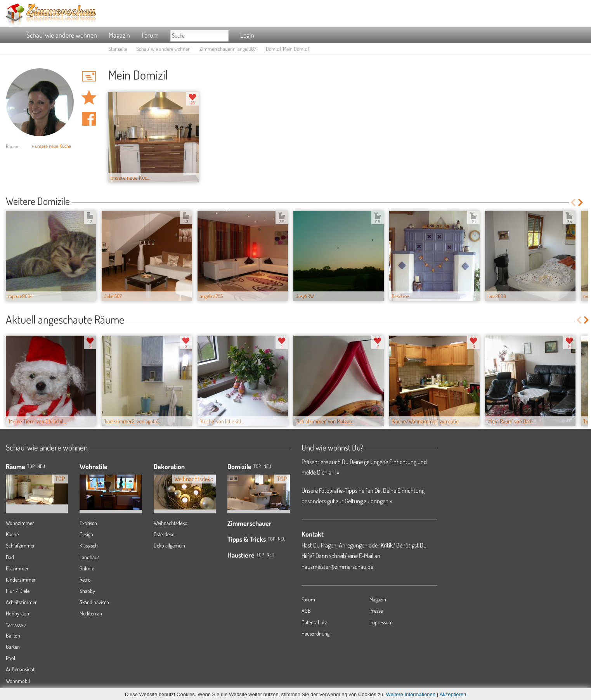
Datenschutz (314, 622)
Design (86, 534)
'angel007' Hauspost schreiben (89, 76)
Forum (150, 35)
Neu (267, 466)
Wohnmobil (18, 681)
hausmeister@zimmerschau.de (337, 567)
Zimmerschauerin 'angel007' (228, 49)
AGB (306, 611)
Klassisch (89, 545)
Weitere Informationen (411, 694)
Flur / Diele (18, 591)
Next (581, 202)
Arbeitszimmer (21, 602)
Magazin (119, 35)
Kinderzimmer (21, 580)
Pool (10, 658)
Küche (12, 534)
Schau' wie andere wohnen (62, 35)
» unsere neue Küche (51, 146)
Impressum (381, 622)
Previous (573, 202)
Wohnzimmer (20, 523)
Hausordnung (315, 633)
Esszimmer (17, 568)
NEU (41, 466)
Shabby (87, 591)
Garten (13, 647)
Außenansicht (20, 669)
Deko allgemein (169, 545)
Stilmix (87, 568)
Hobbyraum (18, 613)
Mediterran (91, 613)
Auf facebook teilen (89, 119)
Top (257, 466)
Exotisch (88, 523)
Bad (10, 557)
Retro (85, 580)
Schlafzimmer (20, 545)
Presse (376, 611)
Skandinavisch (94, 602)
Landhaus (89, 557)
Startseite (118, 49)
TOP (31, 466)
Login (247, 35)
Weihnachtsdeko (171, 523)
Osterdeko (164, 534)
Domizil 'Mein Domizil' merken (89, 97)
